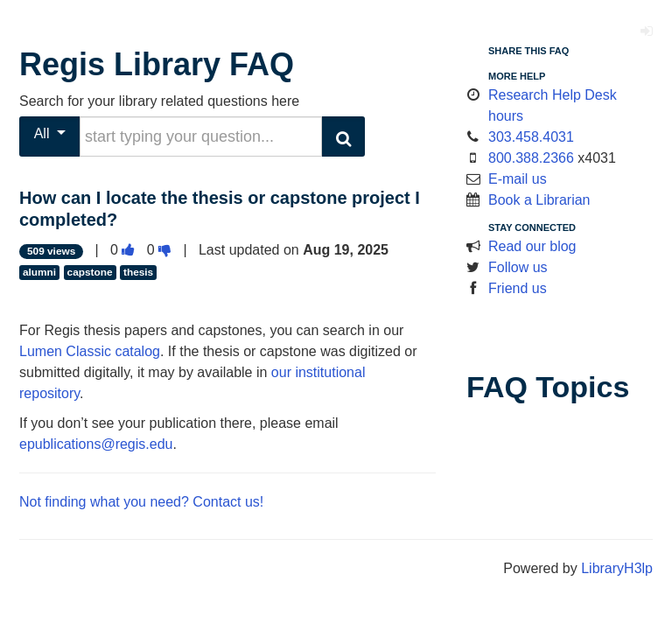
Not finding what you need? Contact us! (141, 502)
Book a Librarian (539, 200)
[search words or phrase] (201, 136)
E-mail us (518, 179)
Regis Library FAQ (157, 64)
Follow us (518, 267)
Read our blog (532, 246)
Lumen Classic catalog (90, 351)
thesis (138, 272)
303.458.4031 (531, 137)
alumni (39, 272)
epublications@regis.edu (96, 444)
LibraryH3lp (617, 568)
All (50, 133)
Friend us (518, 288)
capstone (90, 272)
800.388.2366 (531, 158)
